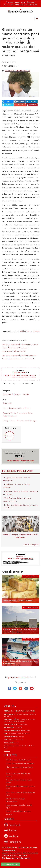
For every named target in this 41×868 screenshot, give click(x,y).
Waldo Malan (25, 331)
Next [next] (37, 526)
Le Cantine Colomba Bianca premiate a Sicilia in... (20, 507)
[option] (20, 530)
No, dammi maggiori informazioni (16, 858)
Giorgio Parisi (9, 421)
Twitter (15, 688)
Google (21, 688)
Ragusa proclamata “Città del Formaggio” (17, 479)
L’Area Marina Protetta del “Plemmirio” (20, 764)
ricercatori (7, 403)
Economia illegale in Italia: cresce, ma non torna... (20, 493)
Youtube (32, 688)
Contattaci (7, 751)
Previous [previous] (4, 526)
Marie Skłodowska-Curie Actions (17, 408)
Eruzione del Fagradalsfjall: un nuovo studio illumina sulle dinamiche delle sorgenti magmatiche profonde (21, 537)
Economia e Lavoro (14, 71)
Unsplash (36, 331)
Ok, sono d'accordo (10, 864)
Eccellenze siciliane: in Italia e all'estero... (17, 486)
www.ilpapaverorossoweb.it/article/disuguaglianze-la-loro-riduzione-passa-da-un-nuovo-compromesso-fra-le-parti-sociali (20, 348)
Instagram (26, 688)
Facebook (9, 688)
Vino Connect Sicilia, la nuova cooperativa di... (17, 500)
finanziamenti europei (27, 421)
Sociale (27, 71)
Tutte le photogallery (31, 545)
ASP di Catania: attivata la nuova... (19, 760)
